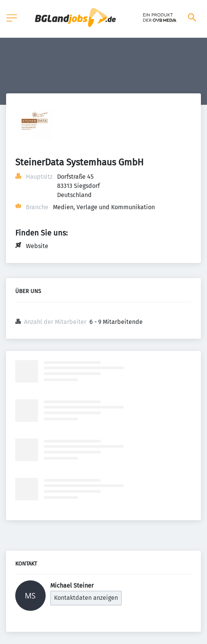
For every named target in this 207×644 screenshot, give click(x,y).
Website (37, 246)
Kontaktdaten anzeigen (86, 598)
